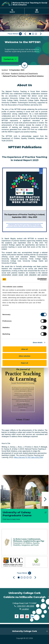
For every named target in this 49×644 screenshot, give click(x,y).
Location (24, 609)
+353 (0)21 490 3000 (24, 606)
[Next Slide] (41, 34)
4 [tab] (28, 577)
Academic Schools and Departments (24, 74)
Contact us (10, 59)
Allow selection (24, 356)
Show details (38, 342)
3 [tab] (36, 34)
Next (45, 499)
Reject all (25, 363)
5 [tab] (30, 577)
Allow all (24, 349)
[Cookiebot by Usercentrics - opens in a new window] (37, 279)
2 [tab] (33, 34)
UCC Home (6, 74)
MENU (37, 11)
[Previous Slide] (25, 34)
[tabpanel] (24, 39)
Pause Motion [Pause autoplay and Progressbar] (15, 34)
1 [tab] (30, 34)
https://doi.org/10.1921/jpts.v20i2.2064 (29, 457)
